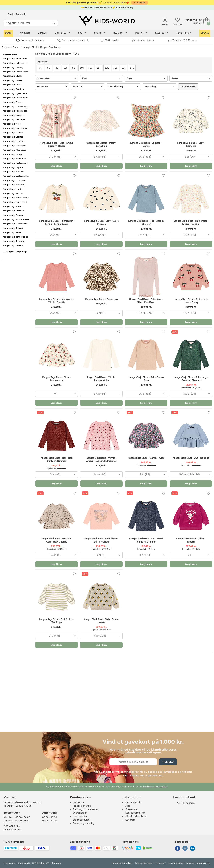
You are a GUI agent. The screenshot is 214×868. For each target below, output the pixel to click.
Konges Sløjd (30, 47)
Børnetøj (62, 33)
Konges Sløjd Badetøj (13, 67)
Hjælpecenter (80, 816)
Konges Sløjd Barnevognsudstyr (17, 72)
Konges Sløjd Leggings (14, 141)
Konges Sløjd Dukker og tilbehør (17, 98)
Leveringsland (176, 863)
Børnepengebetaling (84, 823)
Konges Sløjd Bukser (13, 85)
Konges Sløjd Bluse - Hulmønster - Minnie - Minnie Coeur (57, 223)
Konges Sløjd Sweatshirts (15, 224)
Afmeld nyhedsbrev (136, 816)
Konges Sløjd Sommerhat (15, 202)
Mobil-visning (203, 863)
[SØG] (54, 23)
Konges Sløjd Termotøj (14, 241)
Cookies (190, 863)
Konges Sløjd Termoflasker (15, 237)
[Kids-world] (107, 21)
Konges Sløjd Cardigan (14, 89)
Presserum (131, 809)
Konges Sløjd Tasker (12, 233)
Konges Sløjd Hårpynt (13, 115)
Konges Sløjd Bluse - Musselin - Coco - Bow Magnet (57, 540)
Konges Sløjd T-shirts (13, 228)
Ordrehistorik (80, 813)
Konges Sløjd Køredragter (15, 128)
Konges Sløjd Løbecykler (14, 146)
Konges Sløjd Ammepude (15, 59)
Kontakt (10, 797)
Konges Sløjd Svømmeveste (16, 219)
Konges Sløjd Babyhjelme (15, 63)
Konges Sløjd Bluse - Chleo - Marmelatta (56, 379)
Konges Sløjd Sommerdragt (16, 198)
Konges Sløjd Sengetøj (14, 185)
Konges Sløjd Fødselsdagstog (17, 107)
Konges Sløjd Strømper (14, 215)
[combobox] (56, 157)
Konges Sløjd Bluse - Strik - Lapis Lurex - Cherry (191, 301)
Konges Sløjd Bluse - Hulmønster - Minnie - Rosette (57, 301)
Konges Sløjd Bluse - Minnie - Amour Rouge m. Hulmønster (101, 460)
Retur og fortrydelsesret (86, 809)
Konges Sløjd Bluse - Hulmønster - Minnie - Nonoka (191, 223)
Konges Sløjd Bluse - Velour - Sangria (191, 540)
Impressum (160, 863)
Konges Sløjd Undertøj (13, 246)
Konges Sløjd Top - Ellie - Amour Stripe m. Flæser (56, 145)
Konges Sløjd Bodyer (13, 80)
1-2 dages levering (143, 40)
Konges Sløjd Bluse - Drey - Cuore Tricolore (101, 223)
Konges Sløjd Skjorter (13, 193)
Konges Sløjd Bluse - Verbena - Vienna (146, 145)
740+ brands (109, 40)
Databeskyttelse (143, 863)
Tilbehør (120, 33)
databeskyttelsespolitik (155, 787)
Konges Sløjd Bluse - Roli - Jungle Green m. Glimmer (191, 379)
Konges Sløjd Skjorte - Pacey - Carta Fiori (101, 145)
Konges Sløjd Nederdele (14, 159)
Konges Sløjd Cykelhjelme (15, 93)
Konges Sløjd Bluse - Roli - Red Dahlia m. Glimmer (57, 460)
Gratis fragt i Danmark (30, 40)
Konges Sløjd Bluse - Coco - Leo (101, 299)
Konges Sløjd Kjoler (12, 124)
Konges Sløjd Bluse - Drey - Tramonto (191, 145)
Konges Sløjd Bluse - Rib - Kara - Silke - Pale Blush (146, 301)
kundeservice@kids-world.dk (27, 802)
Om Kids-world (133, 802)
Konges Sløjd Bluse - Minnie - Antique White (101, 379)
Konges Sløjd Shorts (12, 189)
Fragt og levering (82, 806)
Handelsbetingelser (122, 863)
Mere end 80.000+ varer (183, 40)
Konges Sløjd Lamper (13, 133)
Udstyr (141, 33)
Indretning (184, 33)
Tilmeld (168, 762)
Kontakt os (79, 802)
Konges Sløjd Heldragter (14, 120)
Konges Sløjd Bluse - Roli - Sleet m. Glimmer (146, 223)
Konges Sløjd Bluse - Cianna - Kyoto (146, 458)
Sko (82, 33)
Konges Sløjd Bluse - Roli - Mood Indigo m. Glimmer (146, 540)
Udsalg (205, 33)
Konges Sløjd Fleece (12, 102)
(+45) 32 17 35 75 (22, 806)
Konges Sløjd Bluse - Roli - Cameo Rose (146, 379)
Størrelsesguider (82, 820)
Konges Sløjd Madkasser (14, 150)
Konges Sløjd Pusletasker (15, 163)
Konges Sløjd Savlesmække (16, 176)
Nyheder (25, 33)
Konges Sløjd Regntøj (13, 167)
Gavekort (130, 820)
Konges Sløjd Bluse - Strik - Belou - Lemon (101, 621)
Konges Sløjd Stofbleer (14, 211)
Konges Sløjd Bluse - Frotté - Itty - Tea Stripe (56, 621)
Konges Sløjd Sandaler (13, 172)
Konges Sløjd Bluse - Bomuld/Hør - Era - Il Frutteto (101, 540)
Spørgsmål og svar (135, 813)
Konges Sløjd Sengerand (14, 180)
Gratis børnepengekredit (72, 40)
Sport (100, 33)
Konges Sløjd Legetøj (13, 137)
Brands (42, 33)
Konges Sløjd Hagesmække (16, 111)
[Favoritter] (74, 98)
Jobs (128, 806)
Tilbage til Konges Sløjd (15, 252)
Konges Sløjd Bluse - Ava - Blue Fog (191, 458)
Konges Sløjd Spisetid (13, 206)
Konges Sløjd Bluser (51, 47)
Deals (8, 33)
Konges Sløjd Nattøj (12, 154)
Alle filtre (188, 87)
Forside (6, 47)
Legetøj (161, 33)
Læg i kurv (56, 166)
